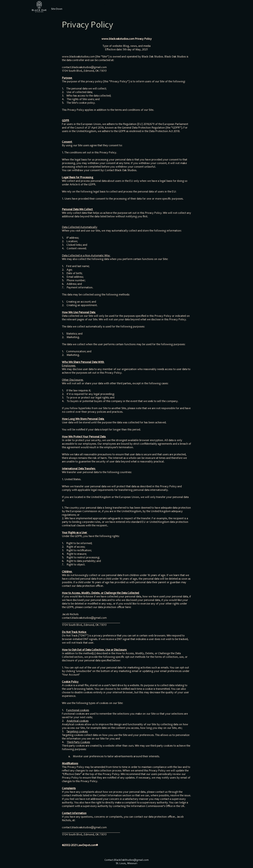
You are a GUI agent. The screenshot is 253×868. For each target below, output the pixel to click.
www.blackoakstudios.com (118, 39)
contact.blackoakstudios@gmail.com (84, 67)
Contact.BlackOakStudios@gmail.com (127, 860)
